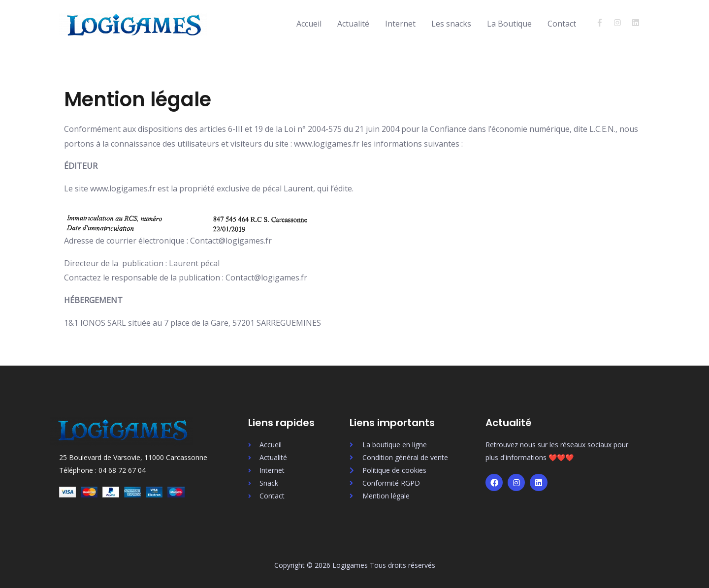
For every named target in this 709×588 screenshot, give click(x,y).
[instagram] (622, 23)
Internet (400, 24)
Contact (562, 24)
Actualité (353, 24)
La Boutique (509, 24)
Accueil (309, 24)
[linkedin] (637, 23)
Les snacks (451, 24)
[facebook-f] (604, 23)
